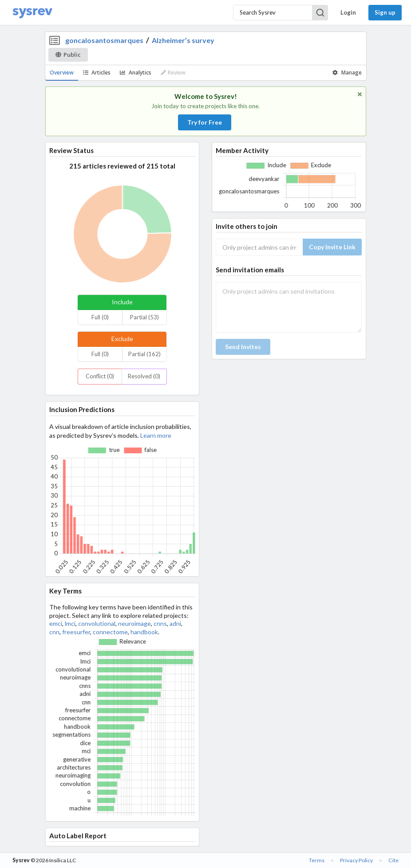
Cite (393, 860)
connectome (110, 632)
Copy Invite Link (332, 247)
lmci (70, 623)
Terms (317, 860)
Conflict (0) (100, 376)
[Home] (32, 13)
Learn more (156, 435)
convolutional (97, 623)
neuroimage (134, 623)
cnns (160, 623)
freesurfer (76, 632)
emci (56, 623)
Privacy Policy (356, 860)
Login (348, 12)
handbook (144, 632)
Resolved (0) (144, 376)
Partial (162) (144, 354)
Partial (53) (144, 317)
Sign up (385, 12)
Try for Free (205, 122)
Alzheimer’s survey (183, 40)
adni (175, 623)
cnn (54, 632)
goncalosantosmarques (104, 40)
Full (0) (100, 317)
